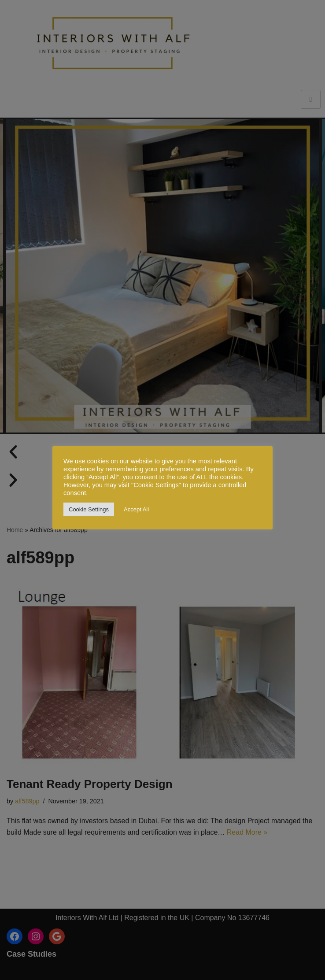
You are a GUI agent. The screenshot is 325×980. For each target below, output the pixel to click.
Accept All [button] (136, 509)
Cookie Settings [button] (89, 509)
